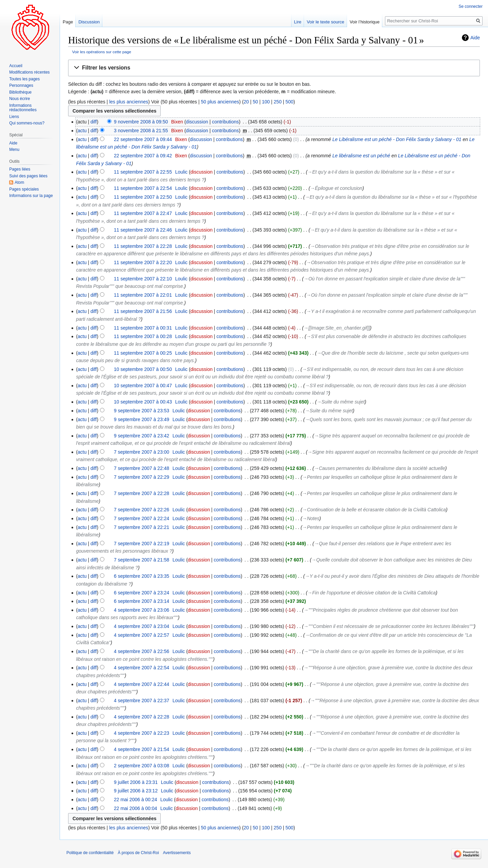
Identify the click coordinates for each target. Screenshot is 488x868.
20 (246, 102)
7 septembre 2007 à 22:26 (141, 510)
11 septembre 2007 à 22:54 (143, 188)
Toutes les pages (24, 79)
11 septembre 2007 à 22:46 (143, 230)
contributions (225, 122)
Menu (14, 150)
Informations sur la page (31, 196)
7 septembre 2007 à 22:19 (141, 544)
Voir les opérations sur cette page (102, 52)
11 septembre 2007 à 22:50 (143, 197)
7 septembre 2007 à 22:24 (141, 518)
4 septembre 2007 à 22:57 (141, 635)
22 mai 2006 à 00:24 (136, 800)
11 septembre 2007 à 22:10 (143, 279)
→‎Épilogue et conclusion (336, 188)
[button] (274, 68)
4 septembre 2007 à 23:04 (141, 626)
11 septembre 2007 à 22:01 (143, 295)
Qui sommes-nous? (27, 123)
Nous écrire (19, 99)
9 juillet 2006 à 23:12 (136, 791)
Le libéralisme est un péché (361, 156)
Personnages (21, 85)
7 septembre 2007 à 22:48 (141, 468)
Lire (298, 22)
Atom (19, 182)
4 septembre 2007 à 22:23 (141, 733)
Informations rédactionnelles (23, 108)
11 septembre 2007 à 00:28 (143, 336)
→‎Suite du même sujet (341, 402)
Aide (475, 38)
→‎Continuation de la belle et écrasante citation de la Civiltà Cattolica (374, 510)
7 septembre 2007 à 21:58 (141, 560)
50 (256, 102)
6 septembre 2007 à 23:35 (141, 576)
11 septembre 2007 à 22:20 (143, 262)
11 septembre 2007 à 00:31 (143, 328)
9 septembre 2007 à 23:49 (141, 419)
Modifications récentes (29, 72)
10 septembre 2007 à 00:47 (143, 386)
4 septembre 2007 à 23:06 (141, 610)
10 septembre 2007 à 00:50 (143, 369)
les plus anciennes (129, 102)
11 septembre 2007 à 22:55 (143, 172)
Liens (14, 117)
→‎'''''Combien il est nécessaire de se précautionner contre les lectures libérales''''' (389, 626)
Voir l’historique (365, 22)
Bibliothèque (20, 92)
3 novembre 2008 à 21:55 (141, 131)
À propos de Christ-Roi (138, 853)
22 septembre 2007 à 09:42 (143, 156)
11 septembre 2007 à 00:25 (143, 353)
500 (289, 102)
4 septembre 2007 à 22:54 (141, 668)
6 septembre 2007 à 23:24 (141, 593)
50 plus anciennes (220, 102)
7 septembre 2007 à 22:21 (141, 527)
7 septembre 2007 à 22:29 (141, 477)
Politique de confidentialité (90, 853)
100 (266, 102)
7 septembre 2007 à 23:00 (141, 452)
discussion (197, 122)
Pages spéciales (24, 189)
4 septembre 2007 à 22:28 (141, 717)
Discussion (89, 22)
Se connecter (471, 6)
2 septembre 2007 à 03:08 (141, 766)
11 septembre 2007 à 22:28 (143, 246)
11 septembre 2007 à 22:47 (143, 213)
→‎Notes (311, 518)
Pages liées (20, 169)
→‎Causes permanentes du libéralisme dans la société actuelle (380, 468)
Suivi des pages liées (28, 176)
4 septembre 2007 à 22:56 (141, 651)
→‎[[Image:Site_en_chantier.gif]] (337, 328)
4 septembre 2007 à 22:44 (141, 684)
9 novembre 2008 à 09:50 (141, 122)
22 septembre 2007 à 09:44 (143, 139)
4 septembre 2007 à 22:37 (141, 701)
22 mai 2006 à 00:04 (136, 808)
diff (94, 122)
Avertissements (177, 853)
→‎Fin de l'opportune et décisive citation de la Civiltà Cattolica (372, 593)
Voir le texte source (326, 22)
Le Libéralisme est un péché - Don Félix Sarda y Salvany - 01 (397, 139)
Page (68, 22)
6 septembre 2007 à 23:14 (141, 601)
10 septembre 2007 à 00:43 (143, 402)
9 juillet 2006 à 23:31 (136, 782)
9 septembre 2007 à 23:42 (141, 436)
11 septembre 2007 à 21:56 (143, 311)
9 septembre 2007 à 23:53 (141, 411)
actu (82, 131)
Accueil (16, 66)
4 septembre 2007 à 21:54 (141, 749)
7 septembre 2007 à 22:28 (141, 493)
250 (278, 102)
